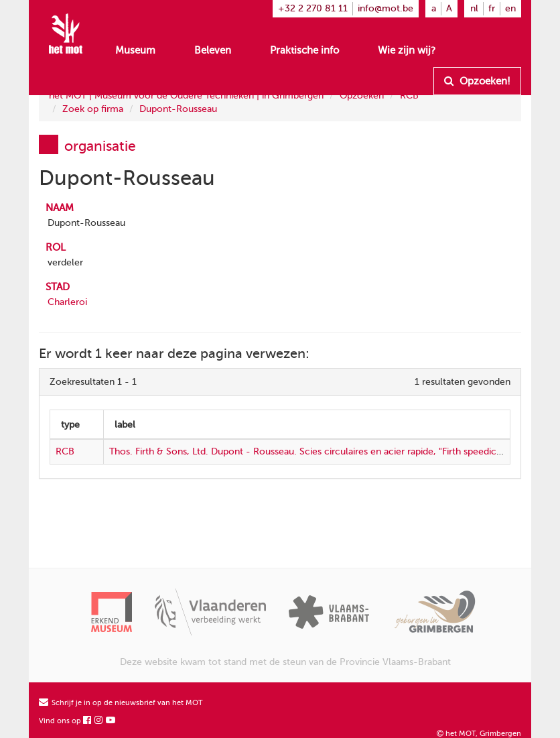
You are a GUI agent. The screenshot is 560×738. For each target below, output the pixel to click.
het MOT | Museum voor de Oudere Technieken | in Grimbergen (186, 96)
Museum (135, 50)
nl (474, 8)
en (510, 8)
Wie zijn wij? (407, 50)
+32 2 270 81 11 (313, 8)
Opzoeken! (477, 81)
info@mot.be (386, 8)
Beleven (213, 50)
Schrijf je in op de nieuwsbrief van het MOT (121, 703)
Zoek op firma (93, 109)
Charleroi (67, 302)
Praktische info (304, 50)
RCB (409, 96)
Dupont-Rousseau (178, 109)
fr (492, 8)
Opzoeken (362, 96)
